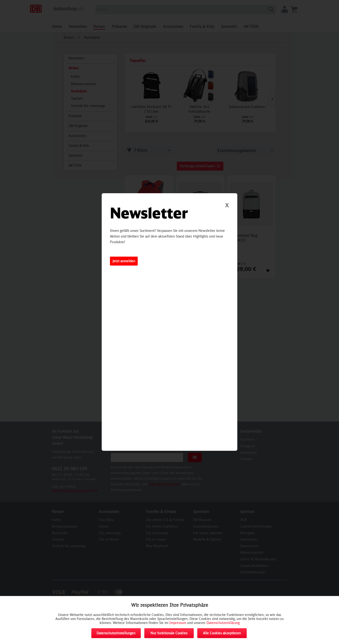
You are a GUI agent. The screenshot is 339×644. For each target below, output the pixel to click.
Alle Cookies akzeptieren (222, 633)
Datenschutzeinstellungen (116, 633)
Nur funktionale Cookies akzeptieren (169, 635)
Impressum (178, 623)
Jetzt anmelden (124, 261)
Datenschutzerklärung (223, 623)
